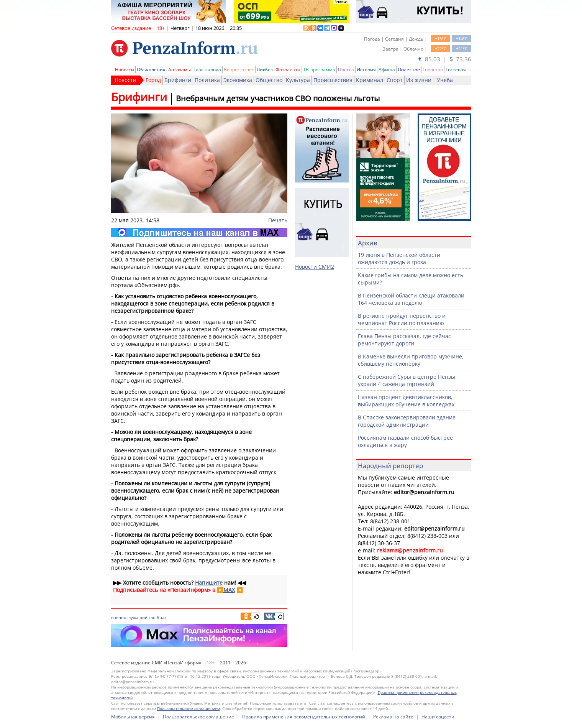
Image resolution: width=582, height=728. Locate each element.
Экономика (238, 80)
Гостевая (456, 70)
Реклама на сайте (393, 717)
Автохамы (180, 70)
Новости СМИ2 (315, 267)
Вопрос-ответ (239, 70)
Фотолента (288, 70)
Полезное (409, 70)
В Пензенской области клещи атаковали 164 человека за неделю (411, 299)
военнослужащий (129, 617)
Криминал (370, 80)
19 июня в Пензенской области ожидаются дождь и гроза (399, 258)
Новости (125, 70)
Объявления (151, 70)
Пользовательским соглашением (189, 708)
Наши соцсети (438, 717)
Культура (298, 80)
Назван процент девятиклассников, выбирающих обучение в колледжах (406, 401)
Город (153, 80)
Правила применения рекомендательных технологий (304, 717)
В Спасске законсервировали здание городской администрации (407, 421)
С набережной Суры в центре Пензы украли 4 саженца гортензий (407, 380)
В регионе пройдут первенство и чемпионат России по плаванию (402, 319)
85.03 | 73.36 (445, 59)
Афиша (387, 70)
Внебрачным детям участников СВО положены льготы (278, 98)
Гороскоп (433, 70)
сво (152, 617)
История (366, 70)
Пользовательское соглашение (198, 717)
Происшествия (333, 80)
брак (162, 617)
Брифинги (178, 80)
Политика (207, 80)
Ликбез (265, 70)
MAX (229, 590)
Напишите (209, 583)
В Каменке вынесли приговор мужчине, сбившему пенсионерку (411, 360)
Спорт (395, 80)
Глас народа (207, 70)
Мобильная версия (133, 717)
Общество (269, 80)
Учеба (445, 80)
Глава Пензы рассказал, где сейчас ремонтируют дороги (404, 340)
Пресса (346, 70)
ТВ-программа (319, 70)
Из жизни (419, 80)
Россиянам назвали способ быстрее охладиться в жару (405, 441)
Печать (278, 220)
